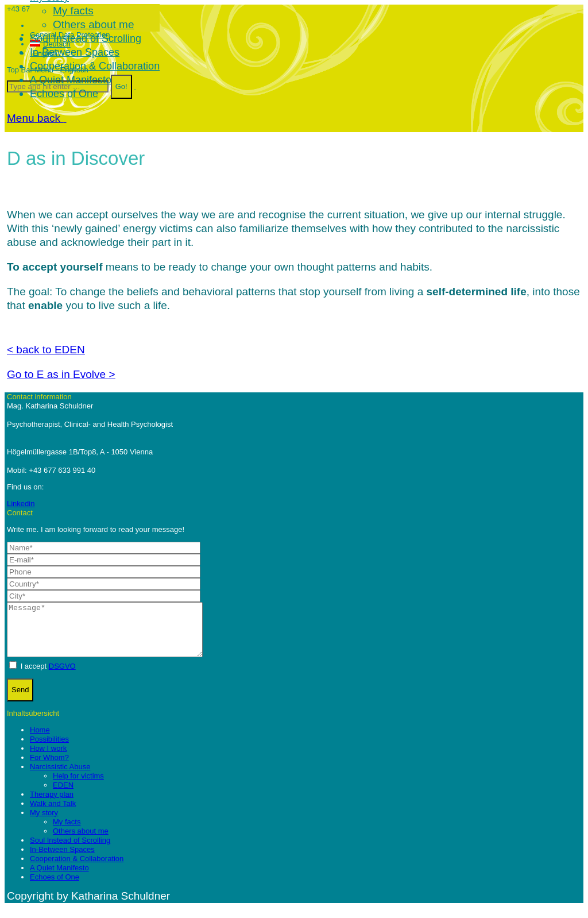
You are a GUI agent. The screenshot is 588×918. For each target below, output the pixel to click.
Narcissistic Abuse (60, 777)
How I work (48, 759)
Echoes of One (55, 887)
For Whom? (49, 768)
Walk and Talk (53, 814)
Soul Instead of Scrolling (70, 851)
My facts (67, 832)
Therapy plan (52, 805)
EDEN (63, 795)
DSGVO (62, 676)
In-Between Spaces (62, 860)
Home (40, 740)
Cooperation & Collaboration (77, 869)
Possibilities (49, 749)
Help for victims (78, 786)
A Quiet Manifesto (59, 878)
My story (44, 823)
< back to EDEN (46, 350)
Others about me (81, 841)
